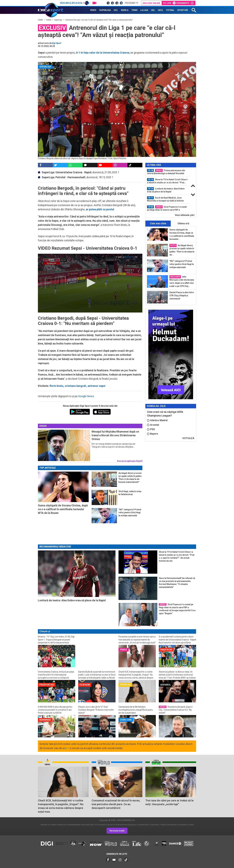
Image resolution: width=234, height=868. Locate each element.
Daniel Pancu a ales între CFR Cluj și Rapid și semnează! (182, 296)
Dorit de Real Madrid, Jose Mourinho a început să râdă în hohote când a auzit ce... (165, 199)
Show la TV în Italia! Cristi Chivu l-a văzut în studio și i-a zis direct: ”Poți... (168, 181)
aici (65, 748)
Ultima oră (183, 223)
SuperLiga (58, 20)
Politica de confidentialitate (69, 825)
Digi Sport (57, 43)
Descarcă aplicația (75, 3)
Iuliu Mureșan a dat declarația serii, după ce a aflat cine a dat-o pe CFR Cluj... (182, 281)
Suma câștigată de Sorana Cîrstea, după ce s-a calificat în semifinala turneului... (182, 234)
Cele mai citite (158, 223)
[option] (168, 172)
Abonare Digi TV (89, 825)
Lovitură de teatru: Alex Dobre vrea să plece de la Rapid (166, 190)
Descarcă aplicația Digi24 (130, 461)
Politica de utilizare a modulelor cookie (177, 825)
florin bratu (56, 386)
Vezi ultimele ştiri (185, 215)
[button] (90, 283)
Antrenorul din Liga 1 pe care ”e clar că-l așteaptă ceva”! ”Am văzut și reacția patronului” (99, 20)
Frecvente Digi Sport (106, 825)
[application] (90, 283)
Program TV (132, 3)
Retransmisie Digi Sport (126, 825)
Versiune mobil (117, 831)
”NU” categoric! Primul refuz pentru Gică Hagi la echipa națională (182, 264)
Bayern (153, 434)
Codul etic (154, 825)
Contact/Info (143, 825)
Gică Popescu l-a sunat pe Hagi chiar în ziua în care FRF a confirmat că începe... (167, 208)
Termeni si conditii (48, 825)
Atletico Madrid (157, 420)
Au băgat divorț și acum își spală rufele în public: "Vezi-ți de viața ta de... (182, 250)
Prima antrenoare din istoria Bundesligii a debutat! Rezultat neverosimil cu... (166, 172)
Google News (86, 396)
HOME (41, 20)
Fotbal (49, 20)
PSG (151, 429)
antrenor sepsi (96, 386)
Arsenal (153, 425)
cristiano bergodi (75, 386)
